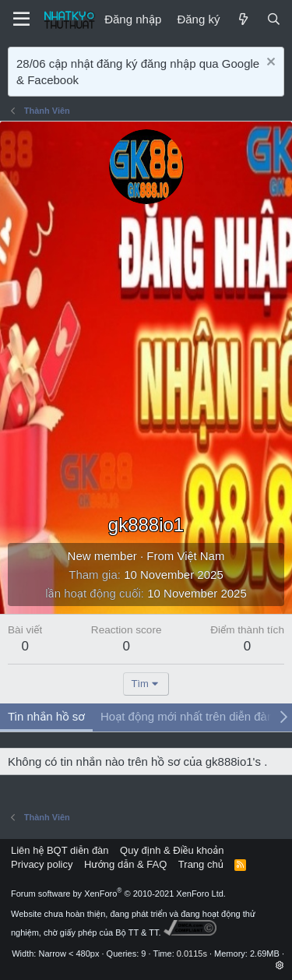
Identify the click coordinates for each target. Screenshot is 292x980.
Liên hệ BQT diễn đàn (60, 850)
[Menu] (21, 19)
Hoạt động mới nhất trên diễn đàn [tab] (187, 716)
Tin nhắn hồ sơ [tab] (46, 716)
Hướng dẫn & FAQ (125, 864)
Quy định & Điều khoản (172, 850)
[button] (280, 965)
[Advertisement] (146, 358)
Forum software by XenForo (118, 894)
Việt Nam (201, 556)
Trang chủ (201, 864)
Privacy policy (42, 864)
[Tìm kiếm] (274, 19)
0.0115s (192, 954)
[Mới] (243, 19)
